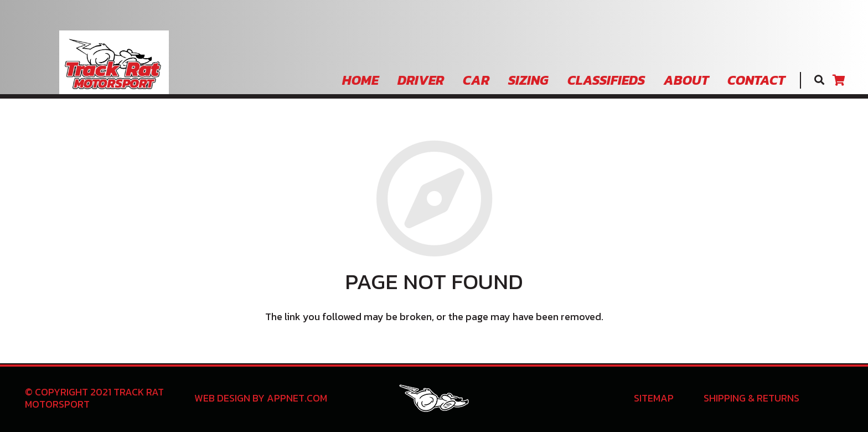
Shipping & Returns (751, 398)
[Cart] (839, 80)
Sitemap (654, 398)
